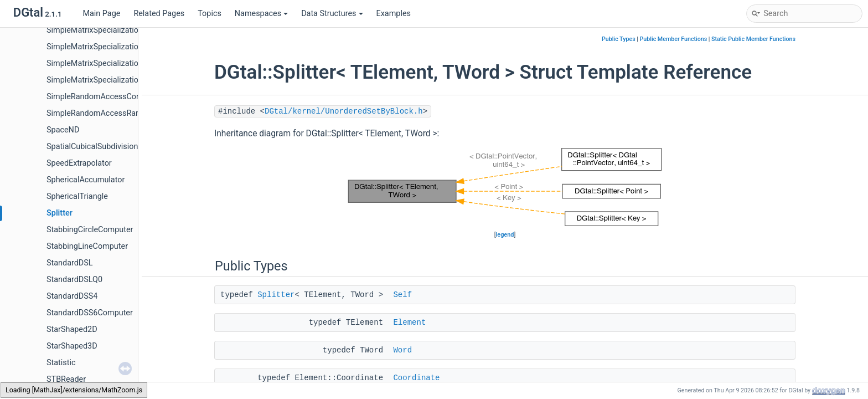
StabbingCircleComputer (90, 230)
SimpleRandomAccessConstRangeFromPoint (126, 97)
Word (402, 350)
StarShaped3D (72, 346)
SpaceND (63, 130)
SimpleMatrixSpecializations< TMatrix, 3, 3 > (124, 80)
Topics (210, 14)
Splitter (60, 213)
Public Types (619, 39)
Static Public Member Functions (753, 39)
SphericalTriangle (77, 196)
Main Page (101, 14)
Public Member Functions (674, 39)
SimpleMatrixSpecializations (97, 30)
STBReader (66, 379)
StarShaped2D (72, 329)
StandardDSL (70, 263)
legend (505, 235)
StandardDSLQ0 (74, 280)
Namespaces (261, 14)
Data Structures (332, 14)
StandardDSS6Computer (90, 313)
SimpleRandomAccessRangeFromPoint (116, 113)
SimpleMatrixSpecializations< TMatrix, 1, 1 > (124, 47)
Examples (394, 14)
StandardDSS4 (72, 296)
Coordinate (416, 378)
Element (409, 323)
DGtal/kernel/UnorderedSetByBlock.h (344, 111)
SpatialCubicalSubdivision (92, 147)
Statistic (61, 363)
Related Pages (159, 14)
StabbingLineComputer (87, 246)
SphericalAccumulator (86, 180)
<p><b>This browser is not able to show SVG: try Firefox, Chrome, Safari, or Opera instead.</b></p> (505, 187)
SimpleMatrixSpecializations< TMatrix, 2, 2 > (124, 63)
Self (402, 295)
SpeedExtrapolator (79, 163)
